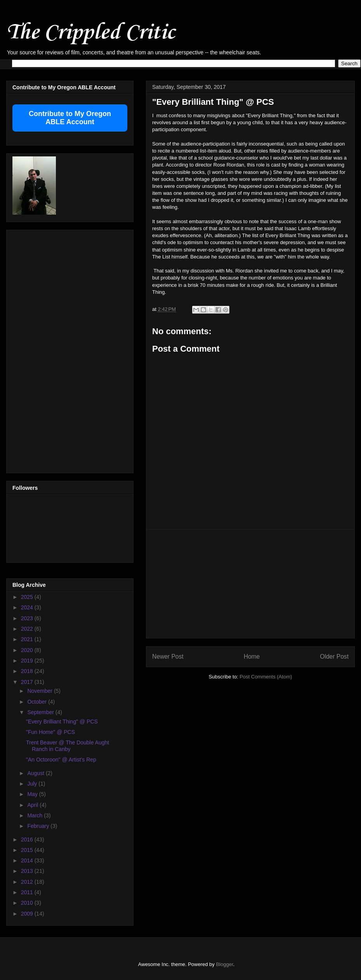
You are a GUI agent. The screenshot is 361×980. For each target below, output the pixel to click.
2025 (28, 597)
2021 (28, 639)
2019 (28, 661)
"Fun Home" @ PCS (50, 732)
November (40, 691)
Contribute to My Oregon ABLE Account (70, 118)
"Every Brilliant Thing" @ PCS (62, 722)
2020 (28, 650)
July (33, 784)
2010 (28, 903)
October (38, 702)
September (41, 712)
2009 (28, 914)
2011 (28, 892)
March (36, 815)
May (33, 794)
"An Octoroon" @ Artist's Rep (61, 760)
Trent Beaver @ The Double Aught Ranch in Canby (68, 746)
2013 (28, 871)
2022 (28, 629)
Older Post (334, 657)
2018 (28, 671)
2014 (28, 860)
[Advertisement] (251, 584)
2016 (28, 840)
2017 (28, 682)
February (39, 826)
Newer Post (168, 657)
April (33, 805)
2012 (28, 882)
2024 (28, 607)
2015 (28, 850)
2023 (28, 618)
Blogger (224, 964)
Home (252, 657)
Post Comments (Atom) (266, 677)
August (36, 773)
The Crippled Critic (90, 33)
